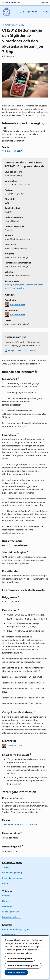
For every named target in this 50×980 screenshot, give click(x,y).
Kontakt (6, 883)
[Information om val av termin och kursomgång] (5, 128)
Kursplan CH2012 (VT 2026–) (22, 350)
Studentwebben (9, 3)
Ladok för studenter (11, 917)
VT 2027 (18, 151)
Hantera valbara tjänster (20, 959)
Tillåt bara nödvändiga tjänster (23, 965)
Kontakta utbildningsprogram (16, 929)
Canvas (6, 901)
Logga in (44, 3)
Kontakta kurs (9, 935)
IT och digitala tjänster (13, 878)
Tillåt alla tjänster (16, 972)
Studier (6, 867)
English (34, 12)
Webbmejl (7, 906)
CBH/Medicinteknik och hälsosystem (20, 825)
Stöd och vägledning (12, 873)
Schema (6, 896)
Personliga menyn (11, 912)
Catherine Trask (18, 304)
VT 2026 (6, 151)
